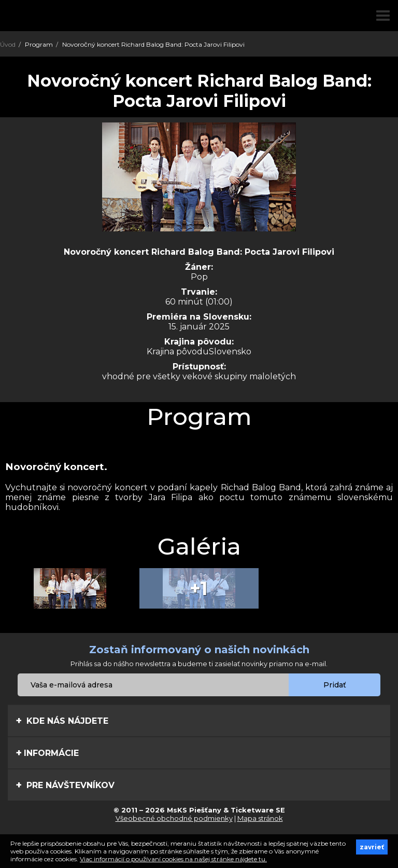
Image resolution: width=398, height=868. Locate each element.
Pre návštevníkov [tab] (65, 785)
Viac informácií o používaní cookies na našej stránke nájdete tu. (173, 859)
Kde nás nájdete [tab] (62, 721)
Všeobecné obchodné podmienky (174, 818)
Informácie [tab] (47, 753)
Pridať (335, 685)
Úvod (8, 44)
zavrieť (372, 847)
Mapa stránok (260, 818)
